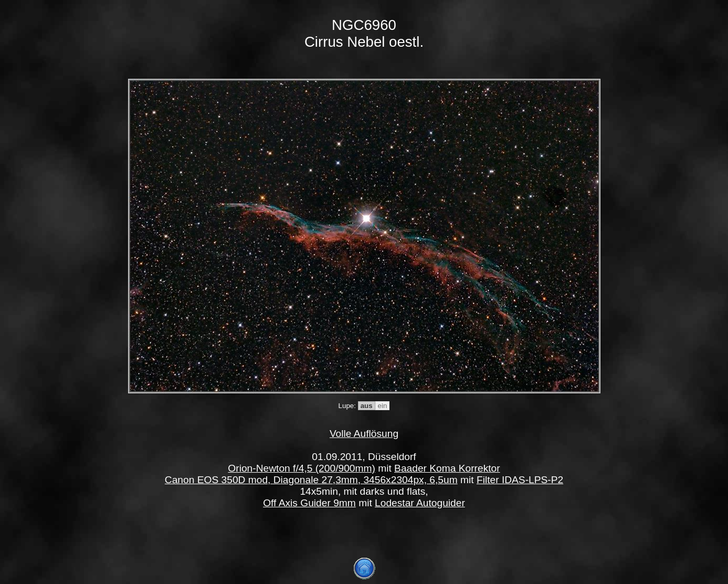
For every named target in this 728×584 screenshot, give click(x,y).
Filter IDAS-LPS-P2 (520, 480)
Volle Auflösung (364, 434)
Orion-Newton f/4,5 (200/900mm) (301, 468)
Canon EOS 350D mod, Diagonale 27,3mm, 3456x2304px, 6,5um (311, 480)
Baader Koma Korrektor (447, 468)
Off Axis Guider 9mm (309, 503)
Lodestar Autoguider (420, 503)
